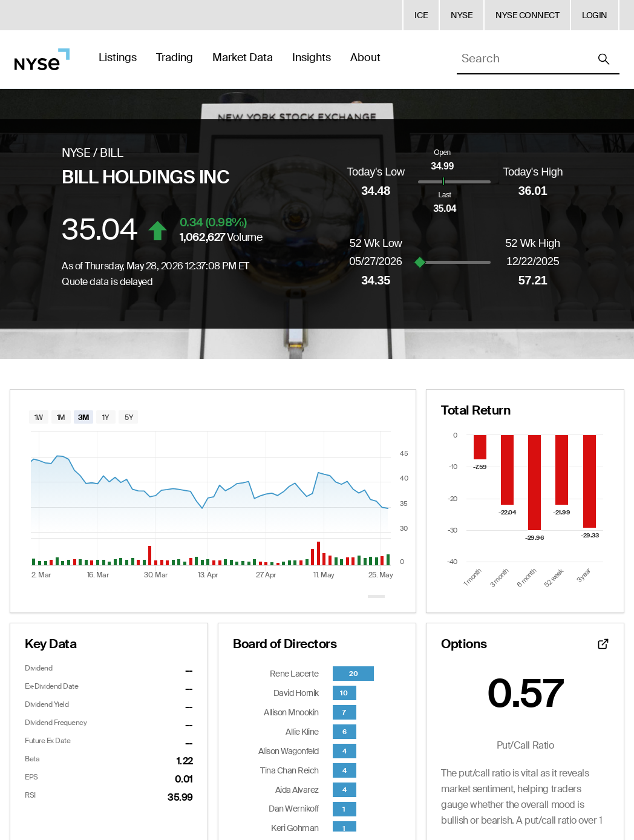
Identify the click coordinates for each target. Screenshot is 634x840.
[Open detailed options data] (603, 644)
